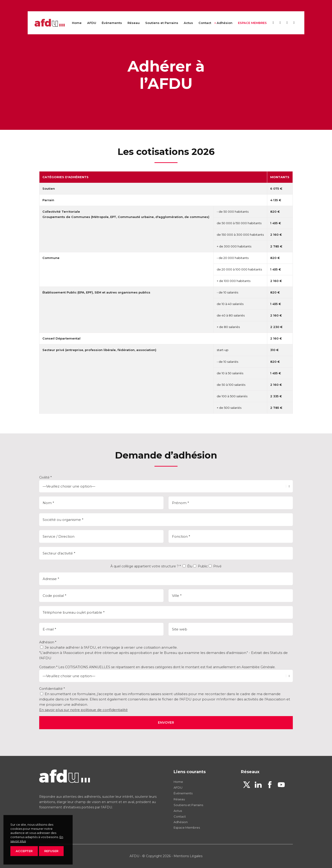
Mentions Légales (188, 856)
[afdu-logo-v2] (50, 23)
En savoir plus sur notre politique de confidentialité (83, 710)
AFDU (178, 787)
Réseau (179, 799)
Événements (183, 793)
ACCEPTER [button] (24, 851)
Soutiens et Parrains (188, 805)
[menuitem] (77, 23)
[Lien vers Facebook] (287, 23)
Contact (180, 816)
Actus (178, 811)
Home (178, 782)
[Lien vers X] (273, 23)
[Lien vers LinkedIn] (280, 23)
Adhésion (181, 822)
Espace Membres (187, 827)
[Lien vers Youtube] (294, 23)
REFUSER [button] (51, 851)
